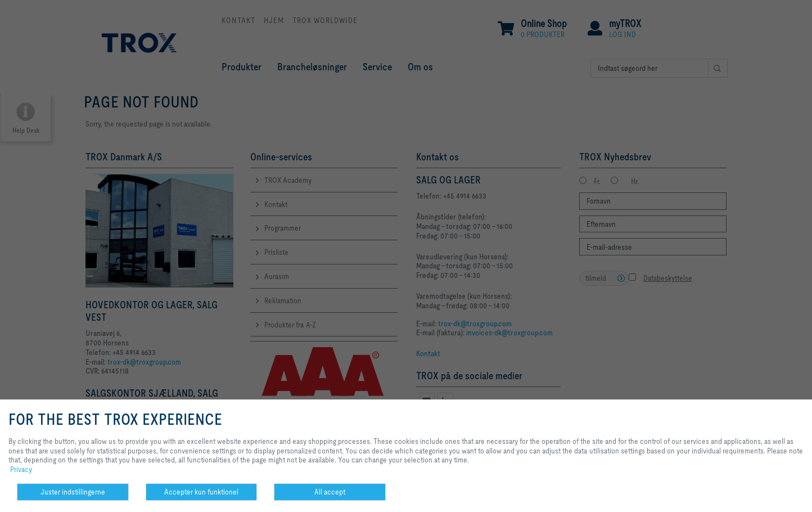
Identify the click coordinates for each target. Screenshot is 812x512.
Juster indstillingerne (73, 492)
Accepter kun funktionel (201, 492)
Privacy (21, 469)
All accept (330, 492)
